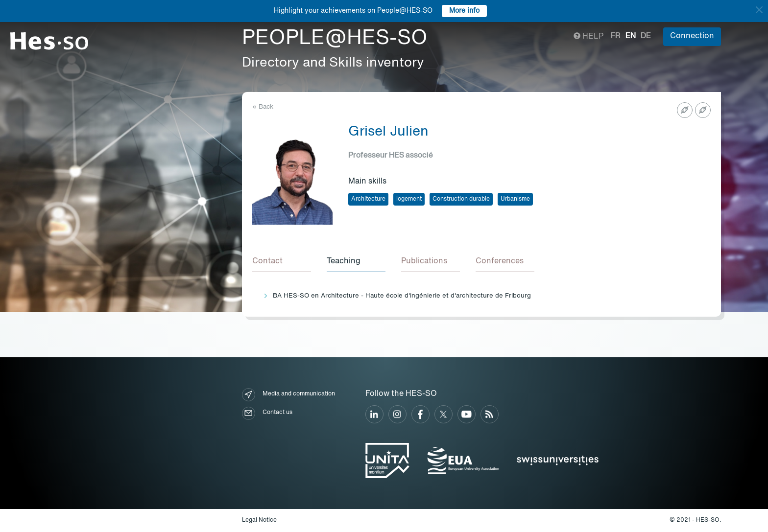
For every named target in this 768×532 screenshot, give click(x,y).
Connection (692, 36)
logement (409, 199)
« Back (263, 107)
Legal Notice (259, 520)
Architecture (368, 199)
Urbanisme (515, 199)
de (646, 36)
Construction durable (461, 199)
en (631, 36)
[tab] (282, 262)
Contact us (267, 413)
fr (616, 36)
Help (588, 37)
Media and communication (288, 395)
